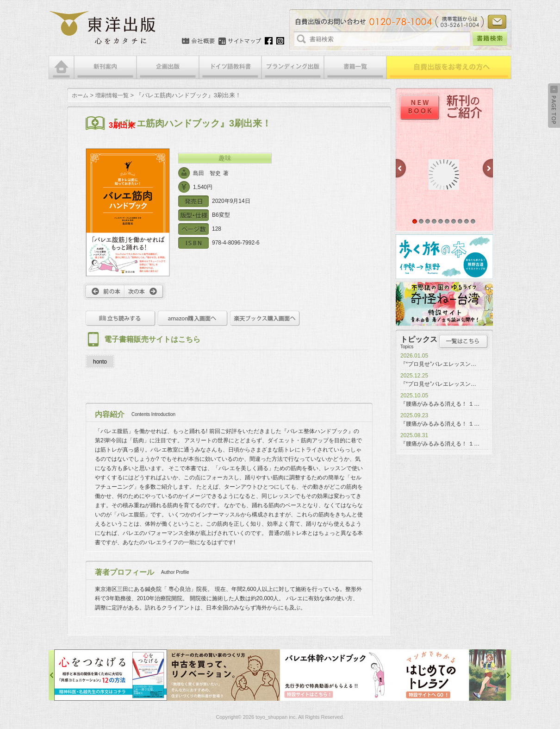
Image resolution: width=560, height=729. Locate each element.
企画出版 (168, 67)
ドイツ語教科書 (230, 67)
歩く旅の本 (444, 257)
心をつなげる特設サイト (111, 675)
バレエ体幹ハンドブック (336, 675)
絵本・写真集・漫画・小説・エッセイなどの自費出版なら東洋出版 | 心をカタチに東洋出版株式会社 (103, 28)
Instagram (280, 41)
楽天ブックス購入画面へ (265, 318)
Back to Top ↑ (554, 106)
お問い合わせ (497, 22)
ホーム (80, 95)
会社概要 (198, 41)
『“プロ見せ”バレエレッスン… (438, 364)
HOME (61, 67)
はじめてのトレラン (449, 675)
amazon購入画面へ (193, 318)
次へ (145, 291)
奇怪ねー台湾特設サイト (444, 304)
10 (473, 221)
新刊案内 (105, 67)
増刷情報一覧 (112, 95)
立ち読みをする (121, 318)
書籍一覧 (355, 67)
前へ (104, 291)
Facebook (269, 41)
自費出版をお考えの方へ (449, 67)
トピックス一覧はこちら (464, 341)
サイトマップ (240, 41)
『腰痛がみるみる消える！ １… (440, 404)
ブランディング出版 (293, 67)
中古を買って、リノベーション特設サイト (224, 675)
